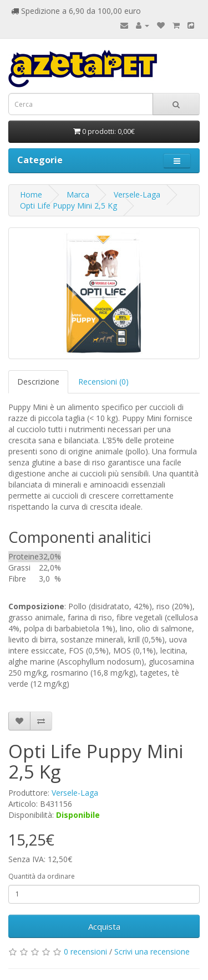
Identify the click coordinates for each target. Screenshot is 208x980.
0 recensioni (85, 952)
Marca (78, 195)
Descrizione (38, 382)
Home (31, 195)
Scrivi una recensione (152, 952)
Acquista (104, 926)
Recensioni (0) (103, 382)
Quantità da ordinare (42, 876)
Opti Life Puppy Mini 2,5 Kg (69, 206)
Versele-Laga (137, 195)
